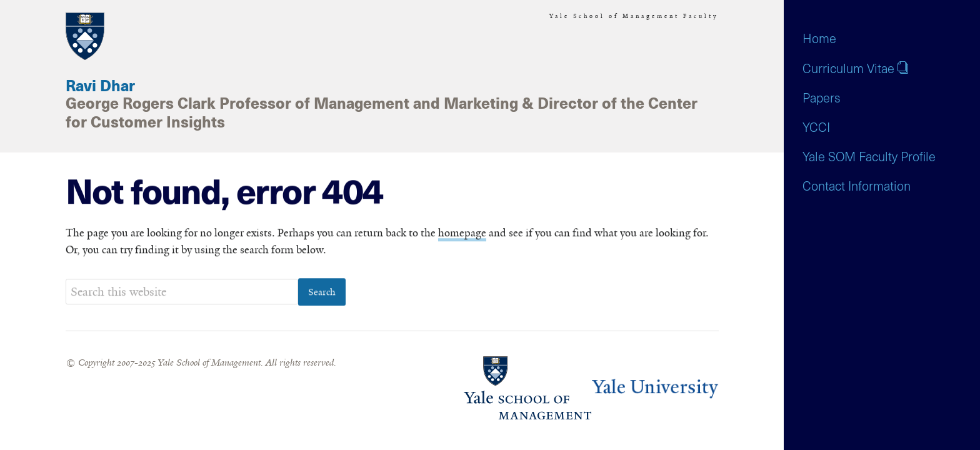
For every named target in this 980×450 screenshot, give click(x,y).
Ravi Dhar (100, 87)
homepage (462, 233)
